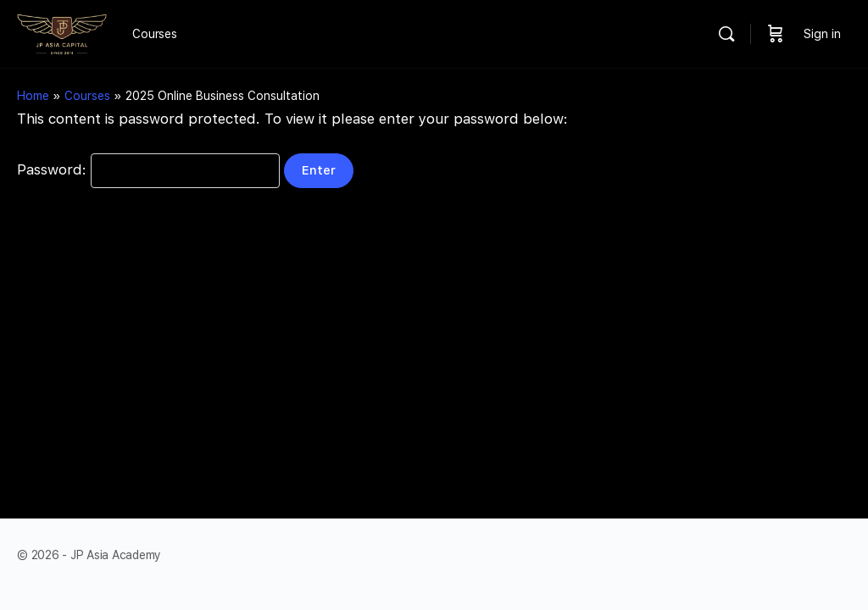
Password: (148, 169)
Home (33, 96)
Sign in (822, 34)
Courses (87, 96)
